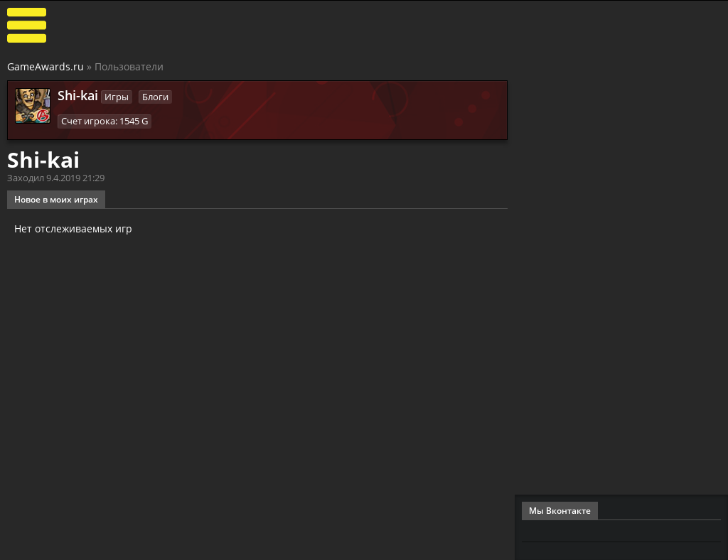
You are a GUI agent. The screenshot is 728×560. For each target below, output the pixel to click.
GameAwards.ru (45, 66)
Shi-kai (78, 95)
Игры (117, 97)
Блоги (155, 97)
